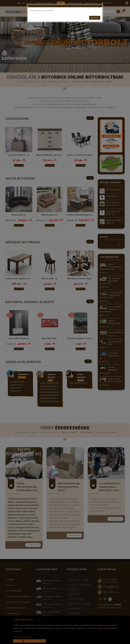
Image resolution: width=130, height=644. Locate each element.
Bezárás (95, 18)
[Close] (99, 7)
